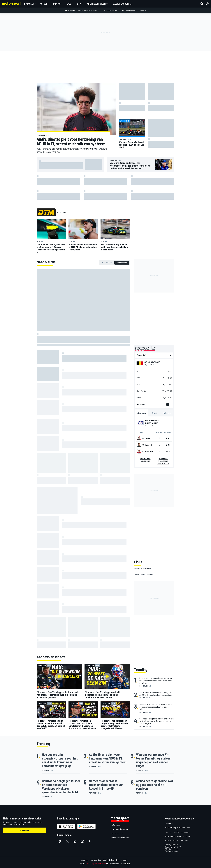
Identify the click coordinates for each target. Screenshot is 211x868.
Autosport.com (117, 833)
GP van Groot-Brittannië (153, 422)
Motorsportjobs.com (119, 829)
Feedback (169, 823)
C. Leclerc (147, 438)
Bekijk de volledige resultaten (163, 461)
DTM (79, 4)
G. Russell (147, 445)
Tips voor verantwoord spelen (177, 832)
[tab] (107, 263)
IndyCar (57, 4)
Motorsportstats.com (120, 838)
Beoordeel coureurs (145, 460)
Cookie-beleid (108, 860)
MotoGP (44, 4)
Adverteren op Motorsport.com (177, 827)
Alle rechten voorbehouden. (118, 864)
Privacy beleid (122, 860)
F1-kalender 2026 (110, 10)
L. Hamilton (148, 451)
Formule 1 (29, 4)
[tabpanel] (83, 459)
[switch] (169, 404)
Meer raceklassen (96, 4)
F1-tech (143, 10)
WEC (69, 4)
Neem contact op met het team (177, 836)
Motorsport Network (96, 864)
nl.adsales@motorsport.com (176, 840)
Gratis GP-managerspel (88, 10)
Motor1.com (116, 825)
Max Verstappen (128, 10)
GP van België (152, 362)
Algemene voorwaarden (91, 860)
